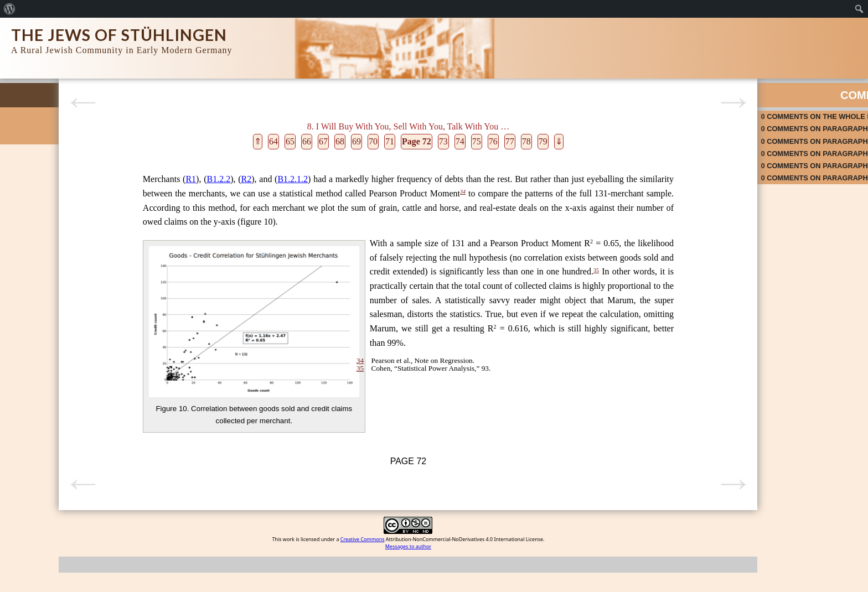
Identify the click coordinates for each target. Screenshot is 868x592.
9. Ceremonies (34, 391)
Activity (803, 91)
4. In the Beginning (41, 292)
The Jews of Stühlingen (119, 35)
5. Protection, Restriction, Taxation (65, 307)
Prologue (25, 224)
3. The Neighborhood (44, 277)
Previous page (163, 103)
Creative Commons (328, 575)
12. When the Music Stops (52, 436)
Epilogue (25, 466)
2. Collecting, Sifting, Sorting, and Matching (63, 258)
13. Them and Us (38, 451)
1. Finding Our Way (42, 239)
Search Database (38, 147)
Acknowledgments (40, 209)
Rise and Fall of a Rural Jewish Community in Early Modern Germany (60, 171)
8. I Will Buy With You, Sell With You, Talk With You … (69, 372)
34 (342, 192)
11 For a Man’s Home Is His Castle (66, 421)
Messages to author (373, 582)
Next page (584, 103)
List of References (40, 481)
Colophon (26, 194)
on (682, 112)
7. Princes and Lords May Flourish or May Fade (69, 349)
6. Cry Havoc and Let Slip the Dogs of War (70, 326)
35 (516, 327)
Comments (673, 91)
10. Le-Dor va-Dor (39, 406)
